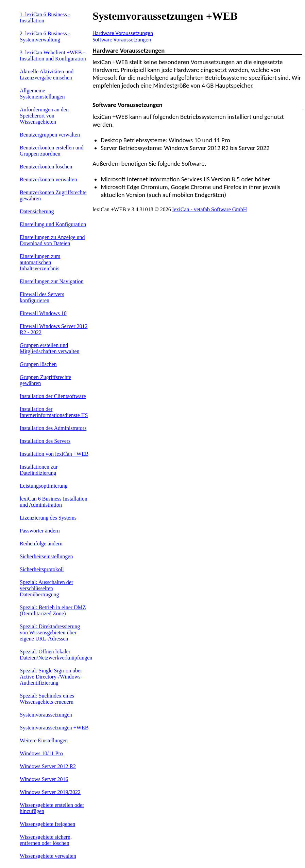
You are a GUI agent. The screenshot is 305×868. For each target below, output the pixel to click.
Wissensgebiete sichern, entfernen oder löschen (46, 840)
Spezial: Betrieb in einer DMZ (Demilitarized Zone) (53, 610)
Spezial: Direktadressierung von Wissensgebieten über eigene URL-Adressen (50, 632)
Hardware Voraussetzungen (123, 33)
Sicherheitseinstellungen (46, 556)
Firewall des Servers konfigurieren (42, 297)
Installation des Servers (45, 441)
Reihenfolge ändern (41, 544)
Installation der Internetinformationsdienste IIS (54, 412)
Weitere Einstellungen (44, 740)
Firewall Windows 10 (43, 313)
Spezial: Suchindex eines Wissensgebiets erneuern (47, 699)
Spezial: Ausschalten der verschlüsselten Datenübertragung (46, 588)
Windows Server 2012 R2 (48, 766)
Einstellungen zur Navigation (52, 281)
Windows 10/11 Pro (41, 753)
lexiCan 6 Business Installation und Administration (54, 502)
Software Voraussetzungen (122, 40)
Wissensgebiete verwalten (48, 856)
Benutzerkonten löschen (46, 167)
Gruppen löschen (38, 364)
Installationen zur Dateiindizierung (39, 470)
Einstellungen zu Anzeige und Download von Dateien (52, 240)
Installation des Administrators (53, 428)
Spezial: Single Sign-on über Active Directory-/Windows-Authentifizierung (51, 677)
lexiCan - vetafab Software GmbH (210, 209)
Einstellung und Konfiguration (53, 224)
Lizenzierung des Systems (48, 518)
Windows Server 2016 (44, 779)
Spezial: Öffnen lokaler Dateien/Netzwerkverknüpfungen (56, 655)
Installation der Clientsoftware (53, 396)
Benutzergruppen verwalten (50, 135)
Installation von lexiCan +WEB (54, 454)
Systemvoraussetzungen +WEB (54, 728)
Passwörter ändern (40, 531)
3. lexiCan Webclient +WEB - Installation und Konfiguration (53, 56)
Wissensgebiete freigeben (47, 824)
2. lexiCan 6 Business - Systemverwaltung (45, 37)
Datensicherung (37, 211)
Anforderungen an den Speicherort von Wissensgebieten (44, 116)
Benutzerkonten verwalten (48, 179)
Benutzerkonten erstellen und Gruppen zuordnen (52, 151)
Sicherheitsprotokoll (42, 569)
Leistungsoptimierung (44, 486)
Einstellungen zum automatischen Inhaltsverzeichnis (40, 262)
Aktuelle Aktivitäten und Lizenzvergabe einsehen (47, 75)
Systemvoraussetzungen (46, 715)
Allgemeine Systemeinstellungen (42, 94)
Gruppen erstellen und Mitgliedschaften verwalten (50, 348)
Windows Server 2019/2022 (50, 792)
